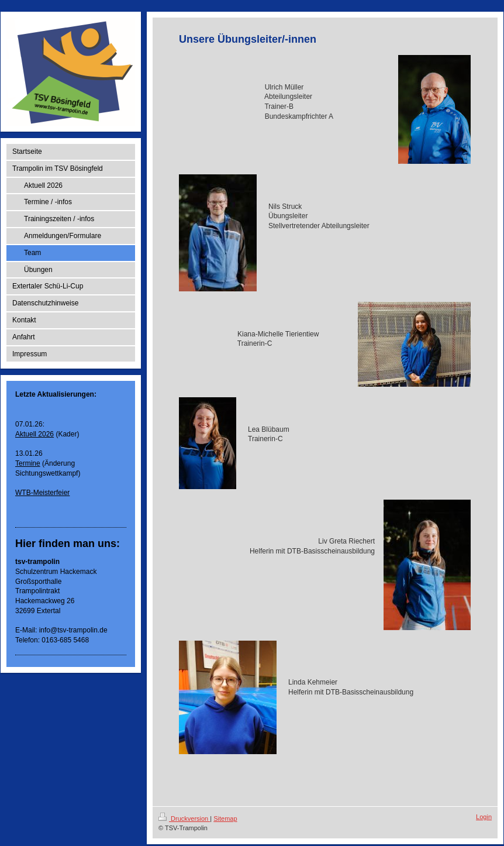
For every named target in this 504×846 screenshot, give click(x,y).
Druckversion (184, 819)
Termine (28, 463)
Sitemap (225, 819)
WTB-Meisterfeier (42, 493)
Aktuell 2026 (34, 434)
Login (484, 817)
